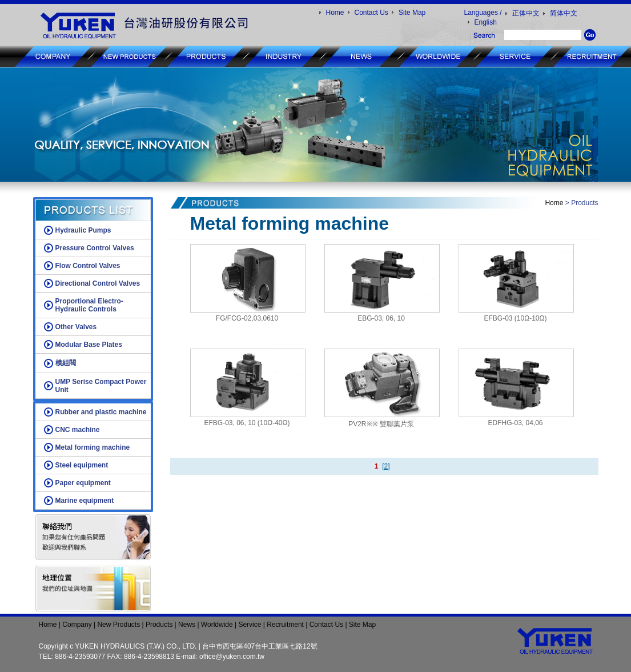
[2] (386, 466)
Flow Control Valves (88, 266)
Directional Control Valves (98, 283)
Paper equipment (83, 483)
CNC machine (78, 430)
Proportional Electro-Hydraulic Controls (89, 305)
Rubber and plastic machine (101, 412)
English (486, 22)
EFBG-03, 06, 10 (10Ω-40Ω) (247, 423)
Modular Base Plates (89, 345)
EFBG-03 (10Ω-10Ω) (516, 318)
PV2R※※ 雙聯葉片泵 (381, 424)
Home (335, 13)
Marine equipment (85, 501)
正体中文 (526, 13)
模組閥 (66, 363)
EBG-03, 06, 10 (381, 318)
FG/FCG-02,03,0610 (247, 318)
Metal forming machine (93, 447)
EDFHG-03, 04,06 (515, 423)
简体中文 (564, 13)
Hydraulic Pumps (83, 230)
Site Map (412, 13)
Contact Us (371, 13)
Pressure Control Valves (95, 248)
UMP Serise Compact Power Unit (101, 386)
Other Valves (76, 327)
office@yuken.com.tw (232, 657)
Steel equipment (82, 465)
